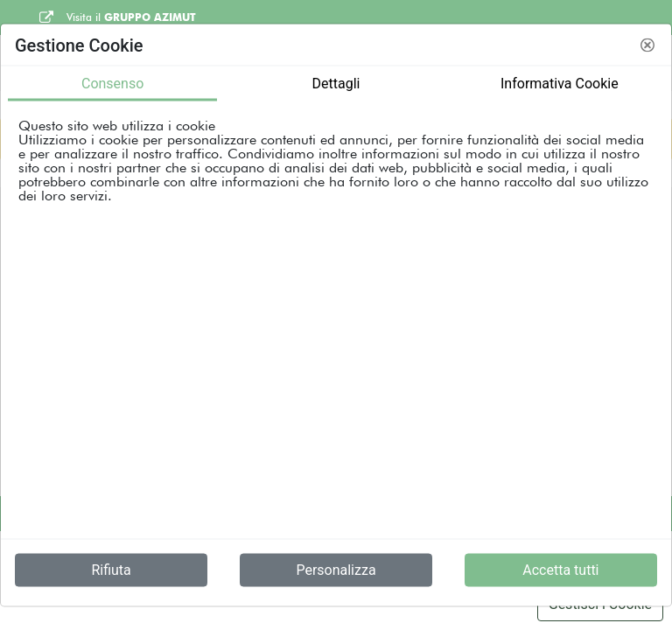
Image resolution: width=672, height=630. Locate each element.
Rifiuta (111, 570)
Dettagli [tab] (336, 84)
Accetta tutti (560, 570)
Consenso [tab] (112, 84)
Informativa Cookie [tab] (560, 84)
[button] (647, 45)
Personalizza (336, 570)
